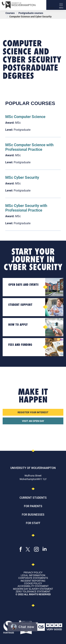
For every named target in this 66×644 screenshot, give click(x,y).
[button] (23, 627)
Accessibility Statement (33, 586)
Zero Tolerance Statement (33, 591)
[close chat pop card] (37, 623)
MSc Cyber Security (22, 177)
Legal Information (33, 575)
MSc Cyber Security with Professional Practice (26, 208)
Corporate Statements (33, 578)
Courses (10, 13)
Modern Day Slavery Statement (33, 589)
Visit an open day (33, 421)
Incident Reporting (33, 581)
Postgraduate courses (31, 13)
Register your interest (33, 412)
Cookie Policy (33, 583)
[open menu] (61, 5)
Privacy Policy (33, 572)
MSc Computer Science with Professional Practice (29, 147)
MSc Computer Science (25, 117)
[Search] (51, 5)
